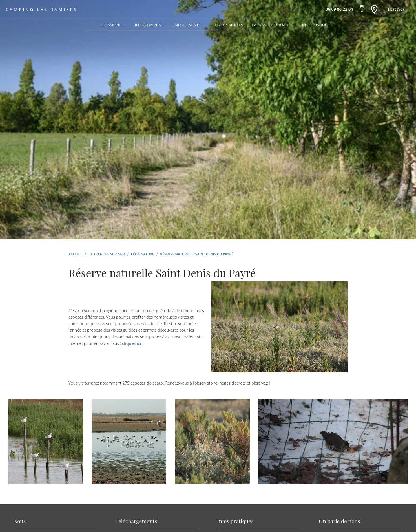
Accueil (76, 254)
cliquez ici (131, 343)
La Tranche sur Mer (107, 254)
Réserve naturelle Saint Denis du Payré (197, 254)
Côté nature (143, 254)
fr (362, 6)
